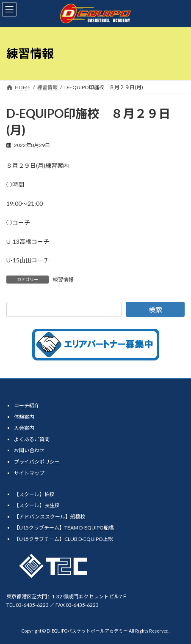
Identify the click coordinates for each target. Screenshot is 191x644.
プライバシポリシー (37, 462)
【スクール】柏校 (34, 494)
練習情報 (63, 280)
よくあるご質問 (32, 439)
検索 (155, 310)
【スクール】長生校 (37, 505)
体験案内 (24, 417)
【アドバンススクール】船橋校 (50, 517)
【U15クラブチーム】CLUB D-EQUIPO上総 (64, 539)
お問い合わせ (29, 450)
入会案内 (24, 428)
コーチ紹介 (27, 405)
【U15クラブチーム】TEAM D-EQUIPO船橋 (64, 528)
